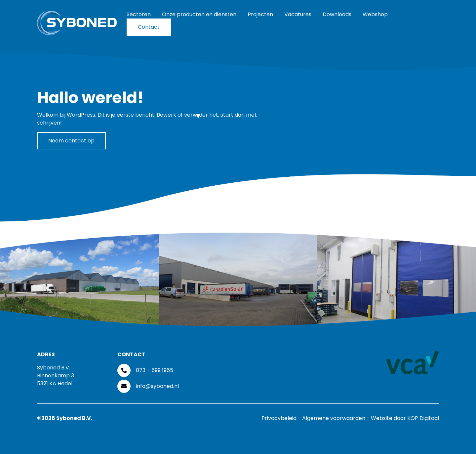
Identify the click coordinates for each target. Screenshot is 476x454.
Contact (149, 27)
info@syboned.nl (157, 386)
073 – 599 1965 (155, 370)
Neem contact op (71, 141)
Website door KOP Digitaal (405, 418)
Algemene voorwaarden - (337, 418)
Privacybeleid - (282, 418)
